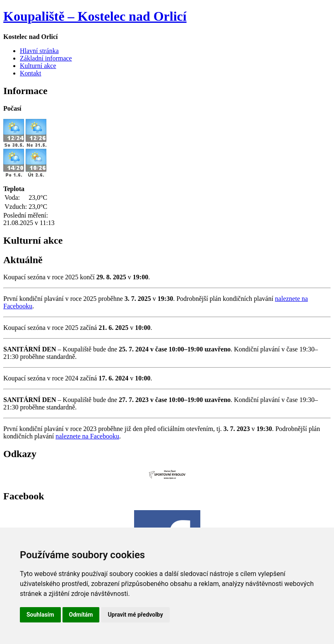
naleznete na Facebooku (87, 436)
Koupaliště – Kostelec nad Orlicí (95, 16)
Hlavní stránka (39, 51)
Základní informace (46, 58)
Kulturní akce (38, 66)
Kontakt (31, 73)
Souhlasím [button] (40, 615)
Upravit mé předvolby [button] (135, 615)
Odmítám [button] (81, 615)
